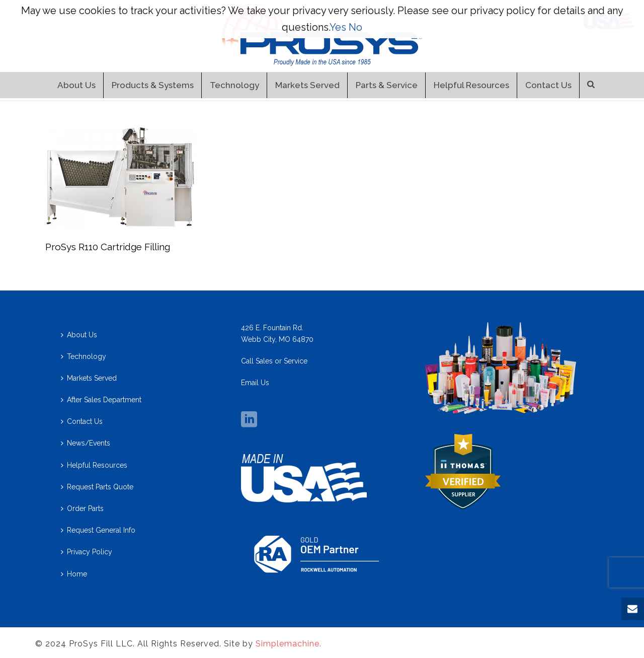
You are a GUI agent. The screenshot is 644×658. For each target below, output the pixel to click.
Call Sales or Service (274, 361)
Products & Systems (153, 85)
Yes (338, 27)
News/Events (86, 443)
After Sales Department (101, 400)
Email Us (255, 383)
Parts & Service (387, 85)
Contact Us (548, 85)
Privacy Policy (87, 552)
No (355, 27)
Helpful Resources (471, 85)
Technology (234, 85)
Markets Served (307, 85)
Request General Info (98, 530)
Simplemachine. (289, 644)
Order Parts (82, 508)
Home (74, 574)
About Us (76, 85)
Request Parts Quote (97, 487)
